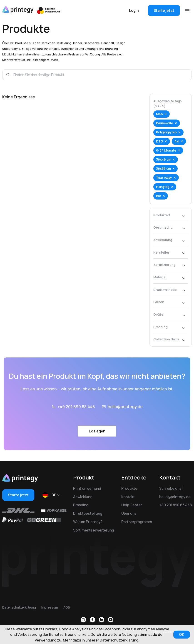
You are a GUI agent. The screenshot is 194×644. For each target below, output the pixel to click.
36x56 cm (163, 168)
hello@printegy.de (125, 407)
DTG (160, 141)
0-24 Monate (166, 150)
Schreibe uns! (171, 488)
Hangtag (163, 187)
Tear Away (164, 178)
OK (182, 634)
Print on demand (87, 488)
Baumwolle (165, 123)
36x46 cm (164, 159)
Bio (159, 196)
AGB (67, 607)
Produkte (129, 488)
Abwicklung (83, 497)
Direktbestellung (88, 513)
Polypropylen (166, 132)
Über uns (129, 513)
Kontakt (128, 497)
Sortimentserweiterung (94, 530)
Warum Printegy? (88, 522)
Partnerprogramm (137, 522)
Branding (81, 505)
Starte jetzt (164, 10)
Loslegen (97, 431)
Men (159, 114)
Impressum (50, 607)
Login (134, 10)
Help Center (132, 505)
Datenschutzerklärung (19, 607)
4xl (177, 141)
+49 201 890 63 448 (76, 407)
